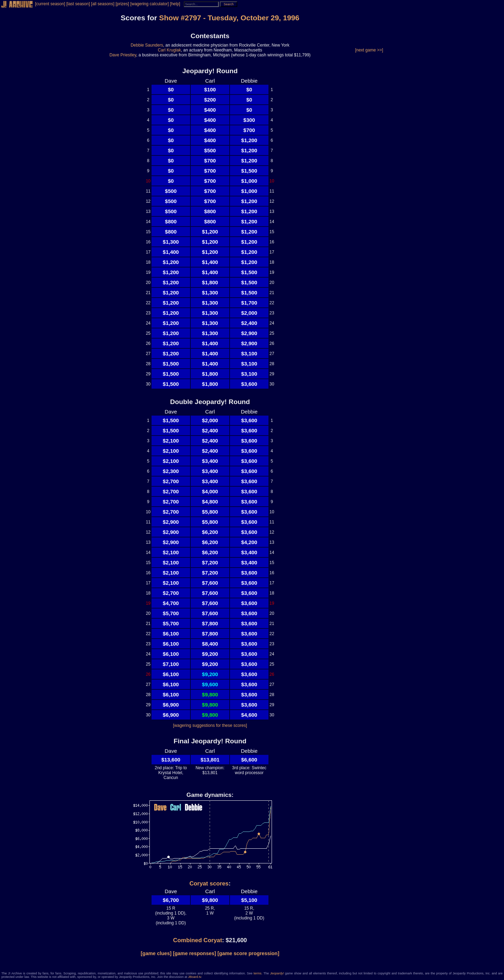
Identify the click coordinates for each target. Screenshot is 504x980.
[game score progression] (248, 953)
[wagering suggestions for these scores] (210, 725)
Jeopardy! (277, 973)
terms (258, 973)
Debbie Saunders (147, 45)
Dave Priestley (123, 55)
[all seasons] (103, 4)
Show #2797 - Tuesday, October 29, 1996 (229, 18)
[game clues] (156, 953)
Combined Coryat (198, 940)
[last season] (78, 4)
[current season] (50, 4)
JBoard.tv (194, 977)
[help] (175, 4)
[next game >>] (369, 50)
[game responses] (194, 953)
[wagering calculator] (149, 4)
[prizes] (122, 4)
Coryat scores (209, 884)
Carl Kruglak (169, 50)
